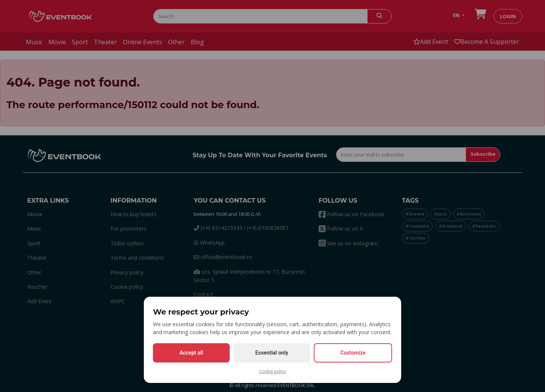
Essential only (272, 353)
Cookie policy (272, 372)
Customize (353, 353)
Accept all (191, 353)
